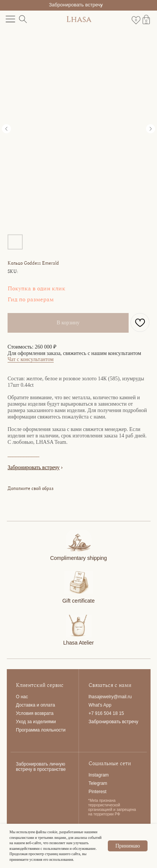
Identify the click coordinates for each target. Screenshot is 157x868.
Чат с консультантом (31, 359)
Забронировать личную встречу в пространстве (41, 767)
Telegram (98, 783)
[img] (79, 541)
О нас (22, 697)
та (53, 705)
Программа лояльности (41, 730)
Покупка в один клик (37, 288)
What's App (100, 705)
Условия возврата (35, 713)
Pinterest (97, 792)
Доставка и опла (33, 705)
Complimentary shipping (78, 558)
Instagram (99, 775)
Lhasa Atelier (78, 643)
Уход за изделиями (36, 722)
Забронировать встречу (76, 5)
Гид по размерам (31, 299)
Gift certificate (79, 601)
